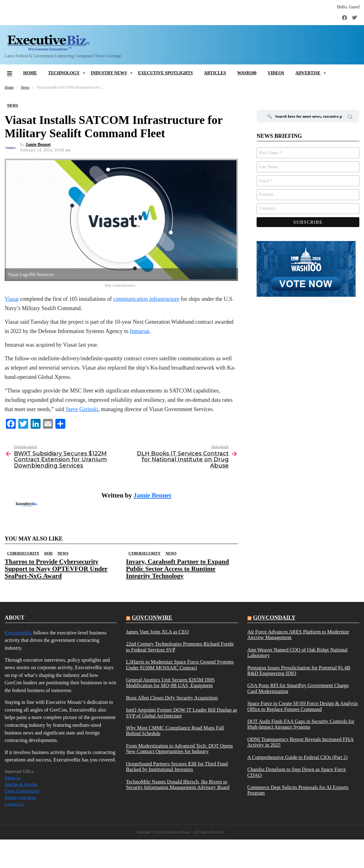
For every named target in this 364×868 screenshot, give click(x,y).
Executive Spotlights (165, 73)
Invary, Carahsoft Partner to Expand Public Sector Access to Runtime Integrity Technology (178, 569)
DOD (48, 553)
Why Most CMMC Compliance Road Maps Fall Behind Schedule (175, 731)
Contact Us (14, 804)
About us (13, 778)
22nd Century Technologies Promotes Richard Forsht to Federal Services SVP (180, 647)
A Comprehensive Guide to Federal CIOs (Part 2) (297, 757)
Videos (276, 73)
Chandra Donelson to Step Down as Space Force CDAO (297, 772)
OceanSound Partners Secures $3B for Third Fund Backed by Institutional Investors (177, 767)
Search (350, 118)
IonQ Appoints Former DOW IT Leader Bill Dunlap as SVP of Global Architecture (182, 713)
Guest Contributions (22, 791)
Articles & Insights (21, 785)
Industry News (109, 73)
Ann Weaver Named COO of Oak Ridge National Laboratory (297, 653)
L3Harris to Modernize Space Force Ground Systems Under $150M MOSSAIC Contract (180, 665)
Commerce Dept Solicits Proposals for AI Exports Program (298, 790)
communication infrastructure (146, 299)
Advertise (308, 73)
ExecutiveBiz (18, 633)
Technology (64, 73)
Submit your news (20, 798)
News (63, 553)
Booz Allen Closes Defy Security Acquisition (172, 698)
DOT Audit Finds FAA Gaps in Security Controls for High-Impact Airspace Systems (301, 724)
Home (30, 73)
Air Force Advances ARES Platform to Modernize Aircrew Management (298, 635)
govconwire (152, 618)
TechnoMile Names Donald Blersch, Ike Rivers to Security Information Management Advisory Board (178, 785)
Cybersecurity (23, 553)
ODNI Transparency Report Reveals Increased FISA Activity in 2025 (301, 742)
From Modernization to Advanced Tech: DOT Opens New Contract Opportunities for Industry (179, 749)
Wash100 (247, 73)
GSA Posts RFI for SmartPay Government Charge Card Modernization (298, 688)
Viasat (12, 299)
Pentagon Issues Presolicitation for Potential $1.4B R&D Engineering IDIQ (299, 671)
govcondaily (274, 618)
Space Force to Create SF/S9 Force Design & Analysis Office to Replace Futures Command (303, 706)
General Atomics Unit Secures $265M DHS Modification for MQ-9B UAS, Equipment (170, 683)
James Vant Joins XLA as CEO (157, 632)
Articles (215, 73)
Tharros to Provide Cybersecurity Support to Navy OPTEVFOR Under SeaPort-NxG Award (56, 569)
